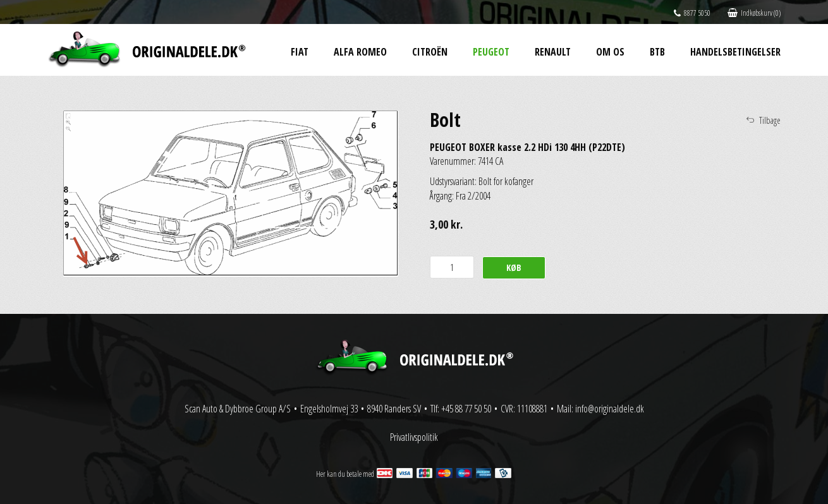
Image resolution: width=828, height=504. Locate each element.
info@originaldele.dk (610, 409)
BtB (657, 52)
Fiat (300, 52)
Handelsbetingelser (735, 52)
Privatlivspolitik (414, 437)
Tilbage (770, 120)
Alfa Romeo (360, 52)
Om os (610, 52)
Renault (553, 52)
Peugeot (491, 52)
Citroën (430, 52)
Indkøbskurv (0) (754, 13)
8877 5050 (692, 13)
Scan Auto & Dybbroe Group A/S (238, 409)
